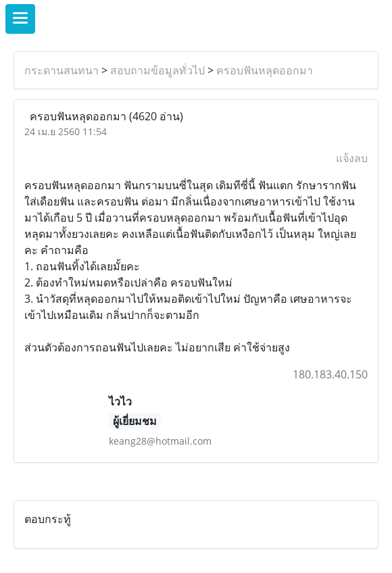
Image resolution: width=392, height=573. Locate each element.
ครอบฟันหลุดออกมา (265, 70)
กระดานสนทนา (62, 70)
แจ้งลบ (352, 158)
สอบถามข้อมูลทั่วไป (157, 70)
